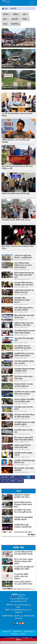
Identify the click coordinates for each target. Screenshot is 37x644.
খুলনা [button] (6, 19)
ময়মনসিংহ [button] (15, 24)
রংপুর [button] (5, 24)
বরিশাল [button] (7, 14)
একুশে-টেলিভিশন (25, 638)
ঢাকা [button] (25, 14)
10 (28, 477)
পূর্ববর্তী (12, 477)
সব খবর (32, 535)
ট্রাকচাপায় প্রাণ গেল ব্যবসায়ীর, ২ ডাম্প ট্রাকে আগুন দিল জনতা (17, 66)
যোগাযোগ (23, 634)
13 (7, 481)
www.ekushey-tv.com (19, 601)
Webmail (19, 612)
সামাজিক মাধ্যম (29, 632)
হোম (5, 9)
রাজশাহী (13, 9)
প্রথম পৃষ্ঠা (4, 477)
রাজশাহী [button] (15, 19)
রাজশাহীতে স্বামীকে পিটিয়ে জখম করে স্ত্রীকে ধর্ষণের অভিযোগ (16, 87)
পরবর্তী (12, 481)
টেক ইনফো (15, 634)
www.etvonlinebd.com (19, 599)
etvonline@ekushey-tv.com (21, 610)
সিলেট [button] (25, 19)
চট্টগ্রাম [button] (16, 14)
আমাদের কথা (7, 632)
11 (33, 477)
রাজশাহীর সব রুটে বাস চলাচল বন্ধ (18, 45)
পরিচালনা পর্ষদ (17, 632)
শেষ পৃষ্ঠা (20, 481)
